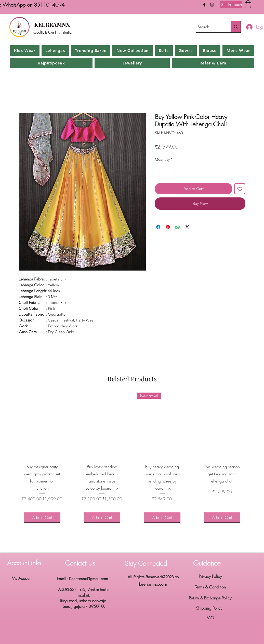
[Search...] (209, 27)
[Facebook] (204, 5)
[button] (248, 4)
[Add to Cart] (42, 517)
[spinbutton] (167, 170)
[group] (132, 461)
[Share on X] (187, 227)
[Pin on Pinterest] (168, 227)
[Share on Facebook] (158, 227)
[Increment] (174, 170)
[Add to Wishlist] (240, 189)
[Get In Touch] (231, 5)
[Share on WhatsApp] (178, 227)
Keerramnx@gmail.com (89, 579)
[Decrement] (159, 170)
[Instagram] (212, 5)
